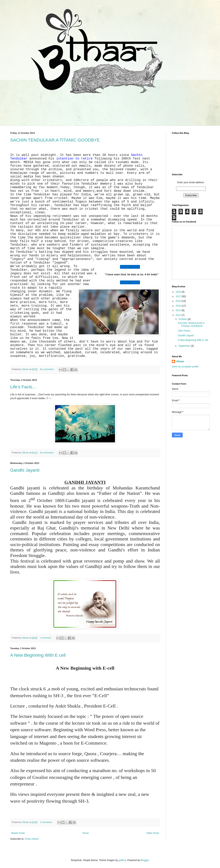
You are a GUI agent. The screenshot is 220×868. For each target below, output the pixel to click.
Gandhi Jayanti (25, 470)
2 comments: (47, 822)
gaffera (122, 860)
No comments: (47, 369)
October (183, 319)
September (185, 346)
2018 (179, 292)
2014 (179, 310)
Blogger (145, 860)
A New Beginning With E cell (38, 655)
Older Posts (153, 833)
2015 (179, 306)
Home (86, 833)
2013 (179, 315)
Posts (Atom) (32, 839)
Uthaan (180, 361)
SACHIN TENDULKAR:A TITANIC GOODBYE (55, 140)
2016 (179, 301)
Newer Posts (18, 833)
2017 (179, 296)
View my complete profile (185, 367)
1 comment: (46, 638)
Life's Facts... (23, 387)
